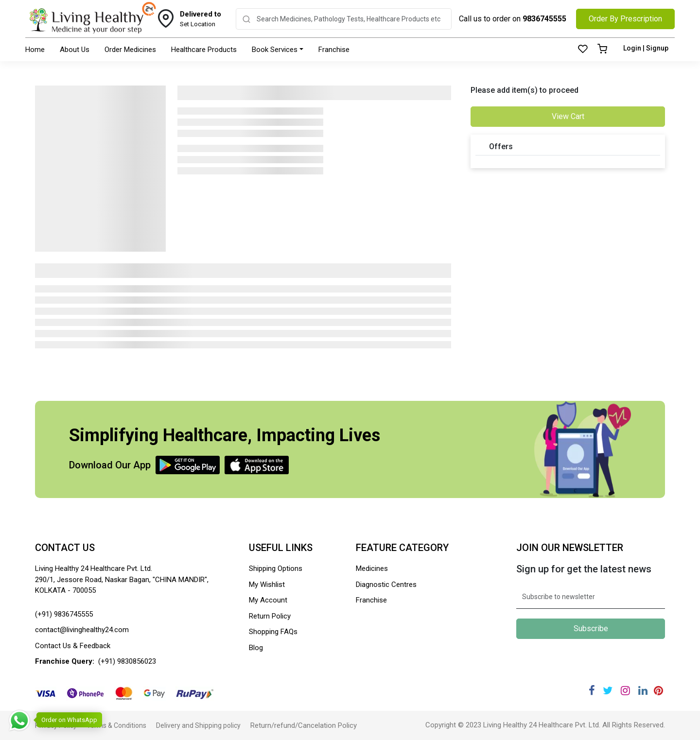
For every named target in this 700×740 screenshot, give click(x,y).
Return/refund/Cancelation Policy (304, 725)
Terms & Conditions (116, 725)
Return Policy (270, 616)
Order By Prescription (625, 19)
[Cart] (602, 50)
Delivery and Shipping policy (198, 725)
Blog (256, 648)
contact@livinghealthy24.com (82, 630)
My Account (268, 600)
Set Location (201, 18)
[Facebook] (592, 691)
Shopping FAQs (273, 632)
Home (35, 50)
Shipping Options (276, 568)
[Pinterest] (658, 691)
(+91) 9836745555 (64, 614)
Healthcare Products (204, 50)
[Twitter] (608, 691)
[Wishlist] (583, 50)
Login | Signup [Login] (646, 48)
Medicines (372, 568)
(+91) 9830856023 (127, 661)
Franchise (334, 50)
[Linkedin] (643, 691)
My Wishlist (267, 585)
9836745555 (544, 19)
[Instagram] (625, 691)
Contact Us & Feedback (73, 646)
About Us (75, 50)
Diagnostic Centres (386, 585)
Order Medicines (130, 50)
